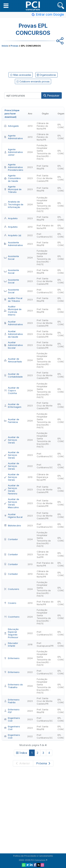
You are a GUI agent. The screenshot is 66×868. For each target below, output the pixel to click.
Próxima (43, 763)
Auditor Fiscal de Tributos (13, 300)
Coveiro (10, 603)
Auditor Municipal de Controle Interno (13, 311)
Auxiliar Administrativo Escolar (13, 345)
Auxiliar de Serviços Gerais (12, 440)
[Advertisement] (33, 59)
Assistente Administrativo (13, 244)
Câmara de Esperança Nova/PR (43, 477)
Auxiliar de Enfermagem (13, 406)
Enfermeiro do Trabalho (13, 686)
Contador (11, 539)
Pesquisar (52, 95)
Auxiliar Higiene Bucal (13, 516)
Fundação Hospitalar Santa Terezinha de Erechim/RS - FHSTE (44, 152)
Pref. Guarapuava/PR (45, 644)
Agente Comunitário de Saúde (12, 178)
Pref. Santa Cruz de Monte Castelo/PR (45, 178)
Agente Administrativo (13, 137)
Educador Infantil (11, 644)
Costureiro (12, 589)
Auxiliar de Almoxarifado (13, 360)
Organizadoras (46, 75)
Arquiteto (11, 218)
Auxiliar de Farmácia (12, 421)
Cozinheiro (12, 617)
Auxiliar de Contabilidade (13, 375)
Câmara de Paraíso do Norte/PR (43, 126)
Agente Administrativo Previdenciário (14, 167)
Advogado (11, 126)
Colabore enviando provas (33, 81)
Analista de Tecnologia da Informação (14, 204)
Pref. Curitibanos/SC (45, 235)
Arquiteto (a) (13, 235)
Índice (22, 753)
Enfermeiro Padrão (12, 701)
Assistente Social (11, 258)
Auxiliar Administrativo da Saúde (13, 334)
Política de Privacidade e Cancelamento (33, 856)
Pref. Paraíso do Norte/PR (45, 227)
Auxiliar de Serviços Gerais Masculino (12, 503)
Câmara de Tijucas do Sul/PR (43, 554)
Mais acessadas (21, 75)
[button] (6, 6)
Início (5, 46)
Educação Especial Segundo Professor (11, 633)
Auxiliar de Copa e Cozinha (12, 390)
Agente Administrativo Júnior (13, 152)
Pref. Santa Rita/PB (42, 167)
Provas (14, 46)
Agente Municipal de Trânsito (13, 189)
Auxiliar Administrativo (13, 323)
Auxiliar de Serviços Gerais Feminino (12, 489)
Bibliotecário (12, 525)
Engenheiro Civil (12, 719)
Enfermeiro (12, 658)
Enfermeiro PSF (12, 711)
